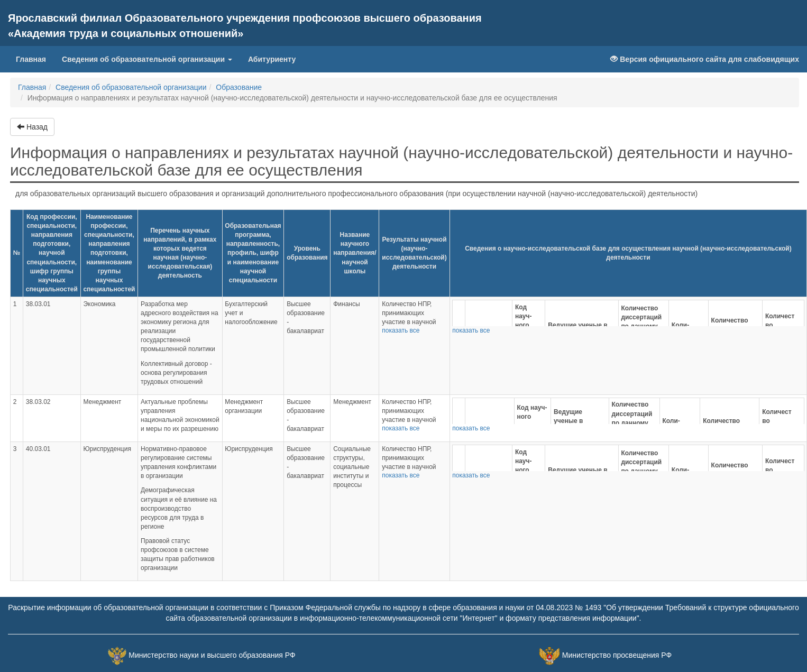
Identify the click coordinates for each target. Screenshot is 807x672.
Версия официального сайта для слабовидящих (705, 59)
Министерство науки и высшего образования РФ (212, 656)
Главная (35, 58)
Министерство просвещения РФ (617, 656)
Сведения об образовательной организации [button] (147, 59)
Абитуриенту (272, 59)
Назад (32, 127)
